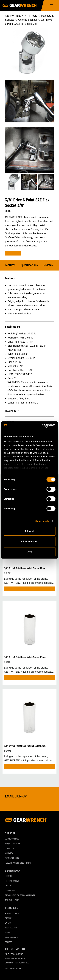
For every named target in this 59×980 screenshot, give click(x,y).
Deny (29, 552)
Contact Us (9, 849)
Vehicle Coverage (12, 839)
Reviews (48, 265)
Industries (9, 876)
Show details (42, 521)
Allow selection (29, 541)
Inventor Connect (12, 881)
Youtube (23, 949)
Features (10, 265)
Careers (8, 886)
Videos (8, 933)
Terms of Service (12, 900)
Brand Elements (12, 938)
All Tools (32, 16)
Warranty (9, 853)
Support (10, 833)
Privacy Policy (11, 891)
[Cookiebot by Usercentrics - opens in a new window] (42, 426)
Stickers (8, 942)
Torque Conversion (13, 844)
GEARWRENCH (14, 16)
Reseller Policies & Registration (18, 863)
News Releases (11, 928)
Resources (12, 908)
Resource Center (12, 914)
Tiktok (18, 949)
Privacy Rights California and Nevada (20, 895)
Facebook (6, 949)
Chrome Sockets (28, 20)
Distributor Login (12, 858)
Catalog (8, 923)
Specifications (29, 265)
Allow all (29, 531)
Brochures (9, 918)
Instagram (12, 949)
